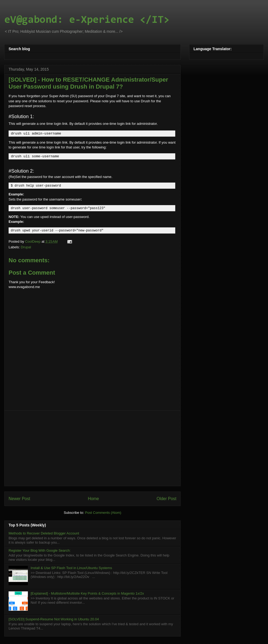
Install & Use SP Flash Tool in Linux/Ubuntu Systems (71, 567)
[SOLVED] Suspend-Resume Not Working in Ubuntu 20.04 (54, 618)
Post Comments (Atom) (103, 512)
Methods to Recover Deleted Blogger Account (44, 532)
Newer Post (19, 498)
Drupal (26, 246)
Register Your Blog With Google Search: (40, 550)
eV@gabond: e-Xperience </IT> (87, 20)
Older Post (166, 498)
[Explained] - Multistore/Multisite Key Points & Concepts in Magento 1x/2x (87, 593)
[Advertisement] (93, 447)
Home (94, 498)
